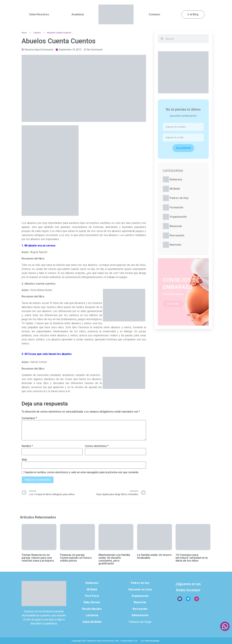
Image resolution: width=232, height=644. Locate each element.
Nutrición (175, 245)
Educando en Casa (140, 589)
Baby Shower (92, 602)
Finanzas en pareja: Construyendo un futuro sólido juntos (76, 558)
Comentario (29, 418)
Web (24, 460)
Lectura (37, 33)
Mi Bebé (175, 189)
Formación (176, 207)
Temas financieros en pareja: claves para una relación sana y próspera (38, 558)
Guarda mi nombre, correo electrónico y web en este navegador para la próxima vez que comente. (82, 472)
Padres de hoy (140, 583)
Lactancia (92, 615)
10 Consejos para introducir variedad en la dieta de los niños (192, 558)
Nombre (27, 446)
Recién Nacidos (92, 609)
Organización (178, 217)
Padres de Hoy (179, 198)
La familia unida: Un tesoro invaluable (154, 556)
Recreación (177, 235)
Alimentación (140, 615)
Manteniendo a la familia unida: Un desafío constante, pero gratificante (114, 559)
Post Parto (92, 596)
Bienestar (176, 226)
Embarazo (176, 179)
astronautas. (153, 641)
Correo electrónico (97, 446)
